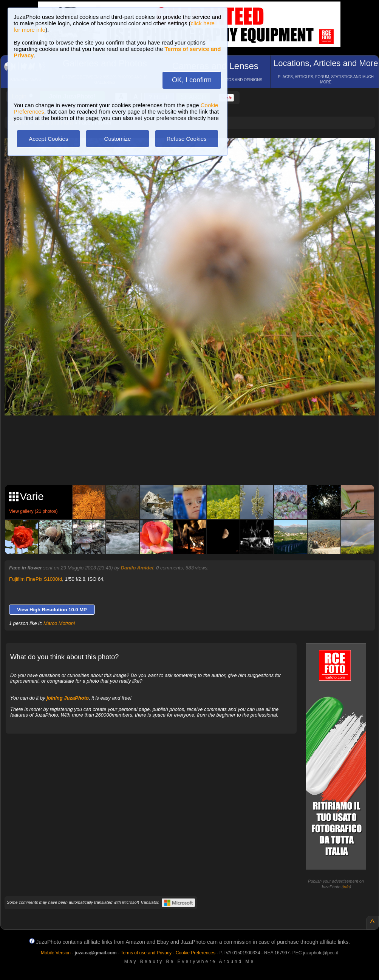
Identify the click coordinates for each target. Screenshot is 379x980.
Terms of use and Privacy (146, 953)
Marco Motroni (59, 623)
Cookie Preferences (196, 953)
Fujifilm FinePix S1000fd (36, 579)
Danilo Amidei (137, 568)
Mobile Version (56, 953)
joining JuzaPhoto (68, 698)
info (347, 887)
